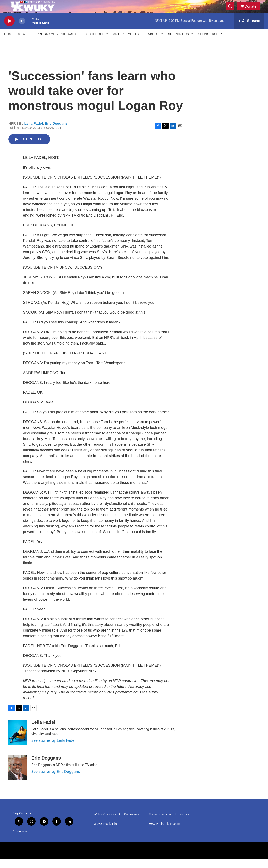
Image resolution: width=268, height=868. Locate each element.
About (153, 43)
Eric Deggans (56, 133)
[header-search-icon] (232, 11)
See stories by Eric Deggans (56, 781)
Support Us (179, 43)
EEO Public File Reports (165, 833)
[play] (9, 30)
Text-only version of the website (169, 824)
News (23, 43)
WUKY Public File (105, 833)
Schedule (95, 43)
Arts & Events (126, 43)
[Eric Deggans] (18, 777)
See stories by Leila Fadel (53, 750)
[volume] (22, 30)
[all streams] (249, 30)
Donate (253, 11)
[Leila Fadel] (18, 742)
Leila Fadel (34, 133)
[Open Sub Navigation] (31, 43)
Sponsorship (210, 43)
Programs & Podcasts (57, 43)
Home (9, 43)
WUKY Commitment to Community (116, 824)
